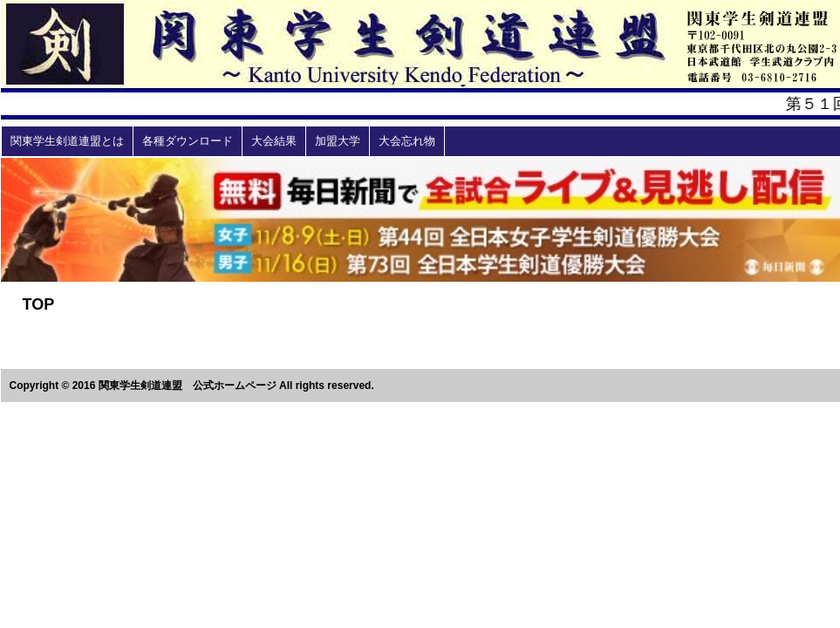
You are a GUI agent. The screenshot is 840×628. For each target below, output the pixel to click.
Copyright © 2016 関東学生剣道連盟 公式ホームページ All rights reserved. (192, 386)
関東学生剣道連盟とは (67, 141)
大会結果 (274, 141)
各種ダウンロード (188, 141)
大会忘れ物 (407, 141)
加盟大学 (338, 141)
